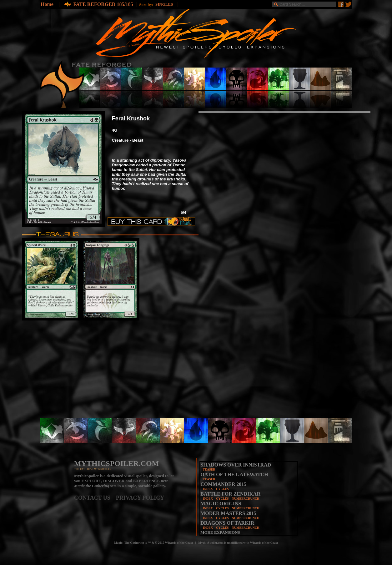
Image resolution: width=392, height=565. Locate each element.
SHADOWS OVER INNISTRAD (236, 465)
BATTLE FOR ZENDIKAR (230, 494)
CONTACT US (95, 498)
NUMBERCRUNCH (246, 499)
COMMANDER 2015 (223, 484)
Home (47, 4)
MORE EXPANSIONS (220, 532)
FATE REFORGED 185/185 (103, 4)
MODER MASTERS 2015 (228, 513)
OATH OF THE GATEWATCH (234, 474)
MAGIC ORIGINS (221, 504)
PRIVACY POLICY (140, 498)
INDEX (208, 489)
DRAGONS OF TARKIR (227, 523)
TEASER (209, 469)
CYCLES (222, 489)
